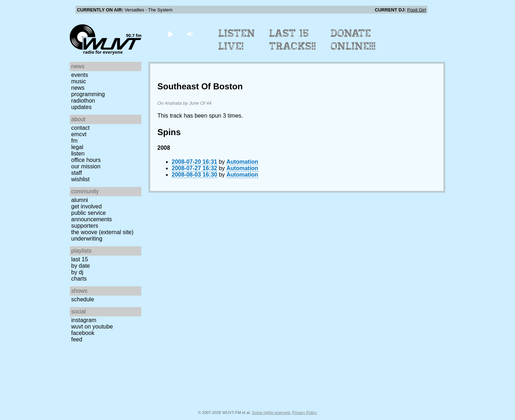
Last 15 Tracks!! (293, 40)
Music (79, 81)
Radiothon (83, 101)
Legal (77, 147)
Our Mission (86, 166)
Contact (80, 128)
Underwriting (87, 239)
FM (74, 141)
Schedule (83, 299)
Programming (88, 94)
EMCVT (79, 134)
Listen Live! (237, 40)
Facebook (83, 333)
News (78, 88)
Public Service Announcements (92, 216)
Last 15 (80, 259)
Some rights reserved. (271, 412)
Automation (242, 162)
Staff (77, 173)
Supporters (85, 226)
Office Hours (86, 160)
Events (80, 75)
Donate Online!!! (353, 40)
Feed (77, 339)
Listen (78, 154)
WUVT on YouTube (92, 327)
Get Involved (86, 206)
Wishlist (80, 179)
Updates (81, 107)
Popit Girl (416, 10)
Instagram (84, 320)
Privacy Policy (305, 412)
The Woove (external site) (102, 232)
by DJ (77, 272)
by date (80, 266)
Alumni (80, 200)
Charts (79, 279)
